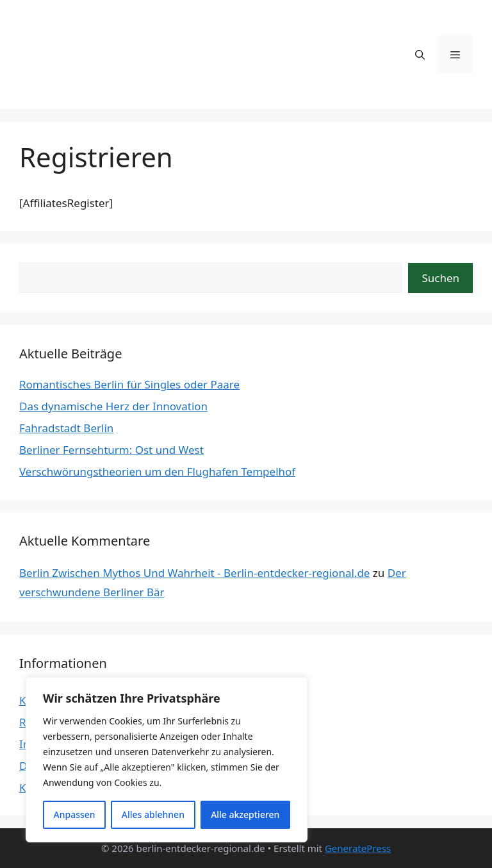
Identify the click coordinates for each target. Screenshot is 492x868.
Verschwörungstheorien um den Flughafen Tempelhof (157, 472)
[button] (420, 54)
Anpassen (75, 814)
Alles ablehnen (153, 814)
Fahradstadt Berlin (66, 428)
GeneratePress (358, 848)
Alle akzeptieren (245, 814)
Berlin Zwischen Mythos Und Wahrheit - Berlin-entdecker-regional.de (194, 573)
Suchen (440, 278)
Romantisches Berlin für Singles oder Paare (129, 384)
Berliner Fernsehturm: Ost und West (111, 450)
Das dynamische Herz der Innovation (113, 406)
